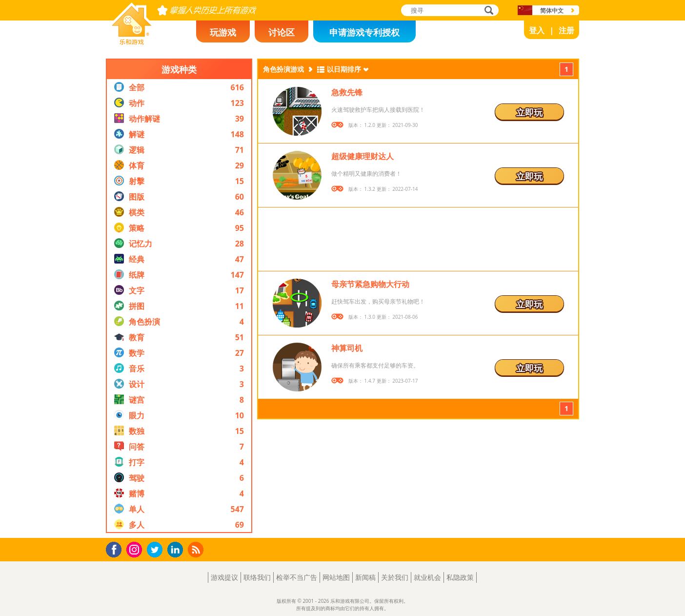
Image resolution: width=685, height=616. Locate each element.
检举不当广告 (297, 577)
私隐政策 (460, 577)
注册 (566, 30)
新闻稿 (365, 577)
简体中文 (552, 10)
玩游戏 (223, 32)
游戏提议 (224, 577)
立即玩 (529, 112)
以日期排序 (344, 69)
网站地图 (336, 577)
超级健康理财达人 (363, 156)
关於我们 (395, 577)
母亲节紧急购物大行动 (370, 284)
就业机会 (427, 577)
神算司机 (347, 348)
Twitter (157, 550)
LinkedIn (177, 550)
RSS (197, 549)
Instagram (136, 549)
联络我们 (257, 577)
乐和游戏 (124, 42)
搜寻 (487, 11)
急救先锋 (347, 92)
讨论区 (282, 32)
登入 (537, 30)
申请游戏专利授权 (364, 32)
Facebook (116, 548)
